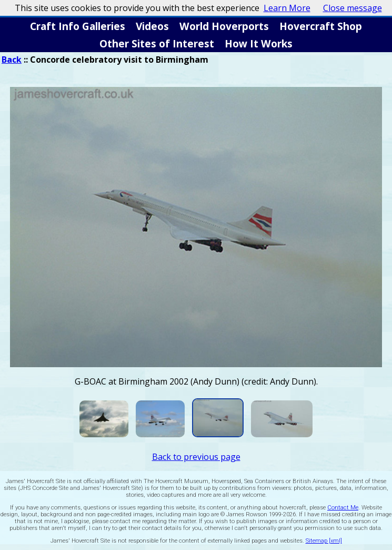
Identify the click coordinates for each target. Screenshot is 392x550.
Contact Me (343, 508)
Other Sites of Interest (157, 43)
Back (12, 60)
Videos (152, 26)
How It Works (259, 43)
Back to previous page (196, 457)
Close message (353, 8)
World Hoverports (224, 26)
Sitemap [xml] (324, 541)
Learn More (287, 8)
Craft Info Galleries (78, 26)
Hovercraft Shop (321, 26)
